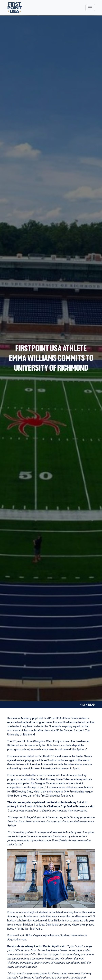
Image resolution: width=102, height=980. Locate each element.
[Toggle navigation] (90, 8)
